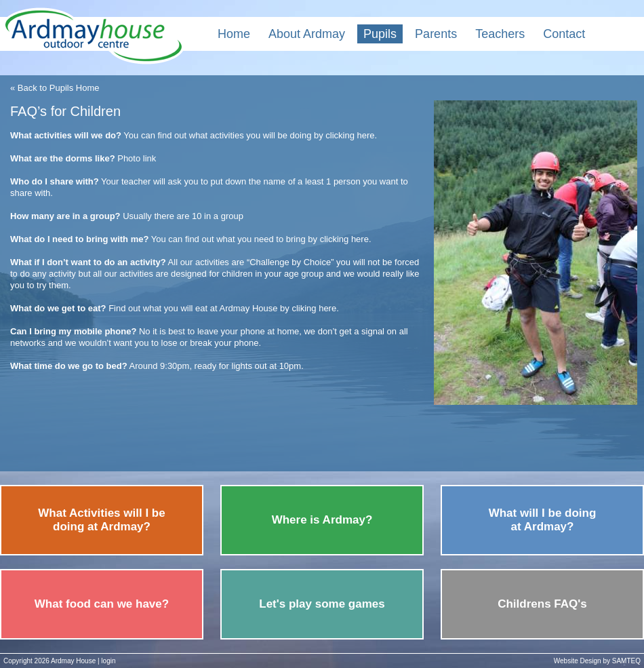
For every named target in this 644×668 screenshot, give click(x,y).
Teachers (500, 34)
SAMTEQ (626, 661)
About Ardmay (307, 34)
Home (234, 34)
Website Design (578, 661)
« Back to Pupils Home (55, 88)
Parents (436, 34)
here (366, 135)
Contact (564, 34)
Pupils (380, 34)
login (108, 661)
